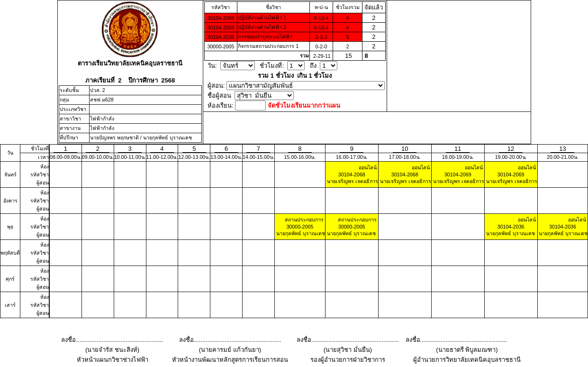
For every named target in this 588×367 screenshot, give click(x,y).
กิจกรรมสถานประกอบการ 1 (268, 46)
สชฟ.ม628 (102, 100)
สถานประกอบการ (304, 220)
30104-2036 (221, 37)
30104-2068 (221, 18)
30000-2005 (221, 46)
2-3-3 (321, 37)
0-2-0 (321, 46)
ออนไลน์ (368, 167)
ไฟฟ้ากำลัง (102, 119)
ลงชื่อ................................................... (112, 340)
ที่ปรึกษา (69, 138)
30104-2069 (221, 28)
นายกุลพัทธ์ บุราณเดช (300, 233)
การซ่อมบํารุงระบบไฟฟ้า (265, 37)
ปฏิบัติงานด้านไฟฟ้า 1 (262, 18)
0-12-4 (321, 18)
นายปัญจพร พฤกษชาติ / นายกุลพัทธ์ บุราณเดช (141, 138)
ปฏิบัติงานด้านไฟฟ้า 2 (262, 27)
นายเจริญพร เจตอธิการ (352, 181)
